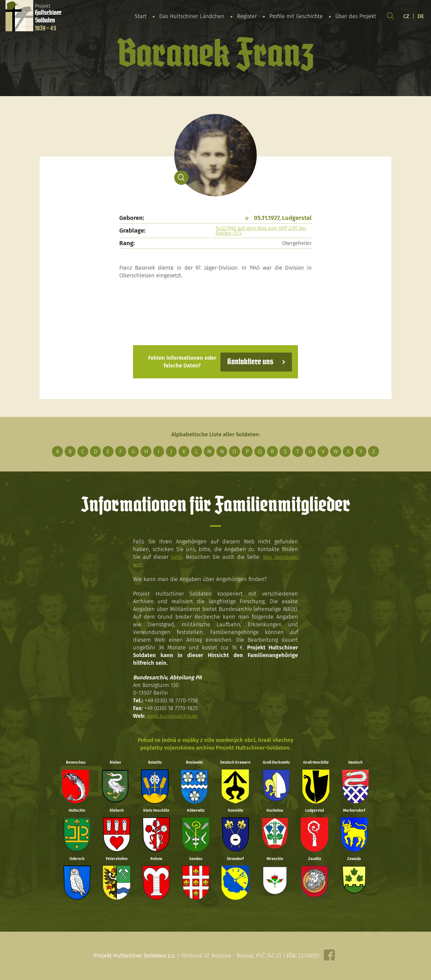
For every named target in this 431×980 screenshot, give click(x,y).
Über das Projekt (356, 16)
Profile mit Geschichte (296, 16)
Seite (176, 557)
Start (141, 16)
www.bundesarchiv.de (173, 716)
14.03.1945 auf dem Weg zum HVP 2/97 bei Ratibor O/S (261, 231)
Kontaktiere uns (249, 361)
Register (247, 16)
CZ (406, 16)
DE (421, 16)
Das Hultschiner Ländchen (192, 16)
